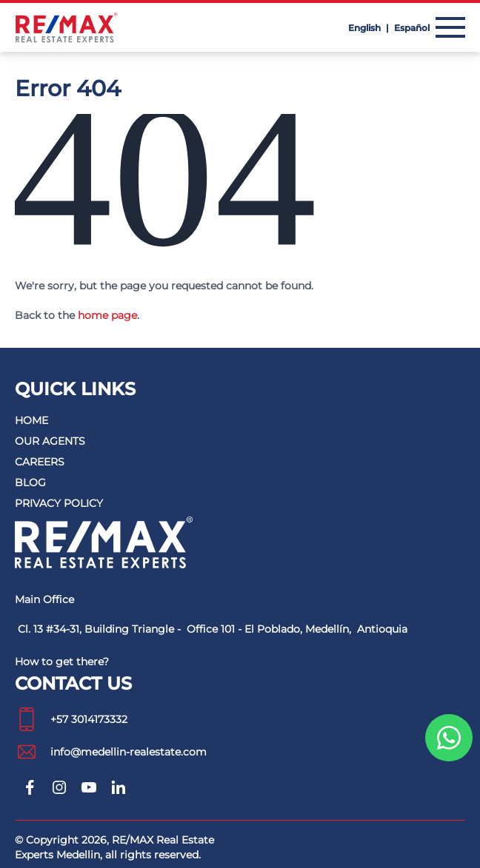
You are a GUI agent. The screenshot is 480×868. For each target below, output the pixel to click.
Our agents (50, 441)
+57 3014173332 (71, 719)
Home (31, 420)
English (366, 28)
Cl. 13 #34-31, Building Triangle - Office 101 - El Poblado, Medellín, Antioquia (213, 629)
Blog (30, 482)
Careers (40, 462)
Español (412, 28)
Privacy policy (59, 503)
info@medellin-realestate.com (111, 752)
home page (107, 315)
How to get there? (62, 662)
